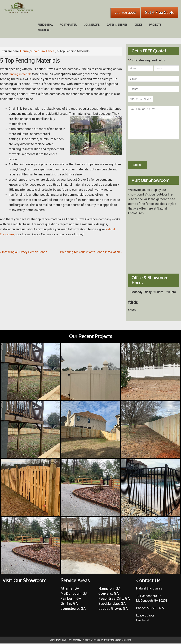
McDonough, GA (74, 594)
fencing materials (21, 74)
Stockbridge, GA (112, 604)
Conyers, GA (109, 594)
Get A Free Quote (160, 13)
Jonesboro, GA (73, 609)
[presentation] (154, 150)
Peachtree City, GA (114, 599)
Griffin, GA (69, 604)
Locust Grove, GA (113, 609)
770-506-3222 (125, 13)
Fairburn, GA (71, 599)
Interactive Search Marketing (118, 641)
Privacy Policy (74, 641)
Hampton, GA (109, 589)
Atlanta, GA (70, 589)
